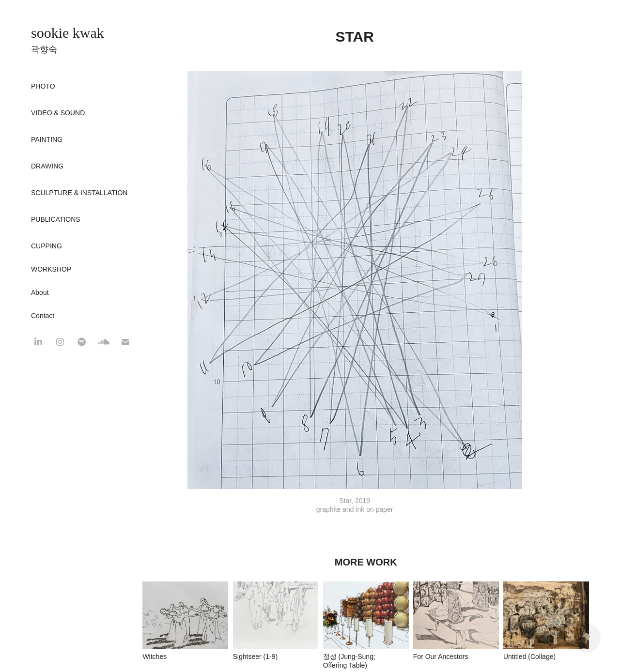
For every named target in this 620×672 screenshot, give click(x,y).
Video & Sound (58, 113)
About (40, 292)
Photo (43, 86)
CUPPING (46, 246)
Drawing (47, 166)
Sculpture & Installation (79, 193)
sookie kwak (68, 33)
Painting (47, 139)
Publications (56, 219)
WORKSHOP (51, 269)
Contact (43, 316)
